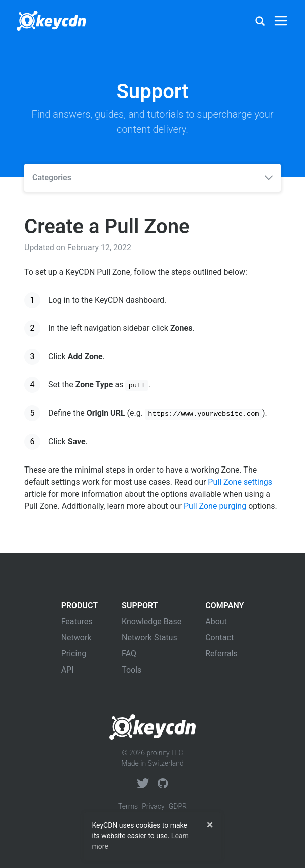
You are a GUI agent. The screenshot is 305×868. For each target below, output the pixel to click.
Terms (128, 806)
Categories (152, 178)
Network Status (149, 638)
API (68, 670)
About (216, 621)
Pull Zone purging (215, 506)
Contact (219, 638)
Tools (132, 670)
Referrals (221, 654)
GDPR (178, 806)
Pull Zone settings (240, 482)
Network (77, 638)
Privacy (153, 806)
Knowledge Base (151, 621)
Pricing (74, 654)
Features (77, 621)
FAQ (129, 654)
